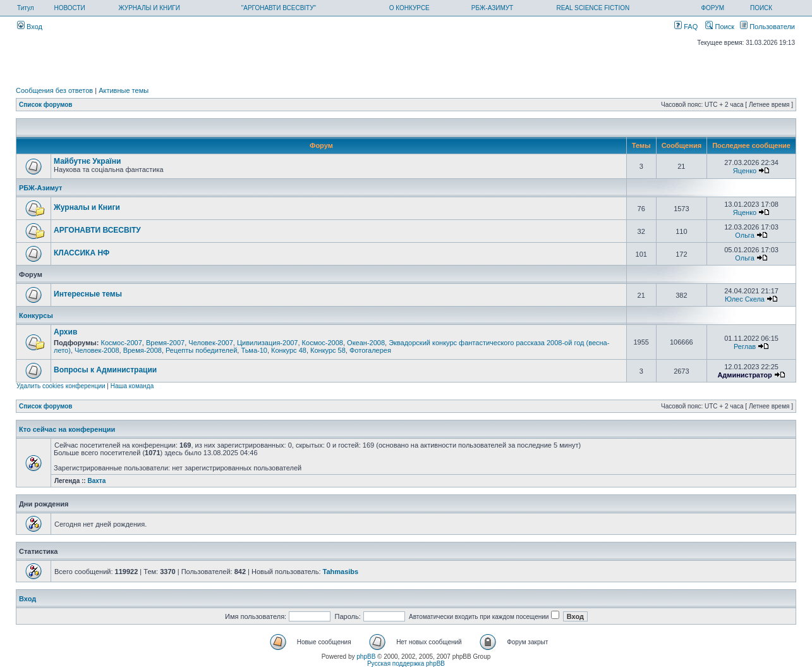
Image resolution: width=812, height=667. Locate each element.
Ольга (744, 235)
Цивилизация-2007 (268, 343)
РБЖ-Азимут (40, 188)
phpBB (366, 657)
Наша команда (132, 386)
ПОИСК (761, 8)
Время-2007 (165, 343)
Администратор (744, 375)
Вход (30, 27)
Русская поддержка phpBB (406, 664)
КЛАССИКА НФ (82, 253)
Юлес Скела (745, 299)
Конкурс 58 (328, 350)
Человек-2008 (97, 350)
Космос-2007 (121, 343)
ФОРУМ (712, 8)
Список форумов (46, 105)
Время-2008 (142, 350)
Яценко (745, 171)
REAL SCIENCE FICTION (593, 8)
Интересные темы (88, 294)
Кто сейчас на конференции (67, 429)
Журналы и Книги (87, 207)
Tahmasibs (341, 572)
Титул (26, 8)
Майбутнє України (87, 161)
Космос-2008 (323, 343)
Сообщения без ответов (54, 90)
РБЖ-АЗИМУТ (492, 8)
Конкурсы (36, 315)
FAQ (686, 27)
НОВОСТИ (69, 8)
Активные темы (124, 90)
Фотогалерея (370, 350)
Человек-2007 (211, 343)
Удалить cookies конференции (61, 386)
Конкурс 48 (289, 350)
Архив (65, 332)
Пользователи (767, 27)
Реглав (745, 346)
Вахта (96, 481)
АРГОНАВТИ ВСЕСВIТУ (97, 230)
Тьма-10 (254, 350)
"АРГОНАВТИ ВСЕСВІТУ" (279, 8)
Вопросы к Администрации (105, 370)
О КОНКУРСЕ (409, 8)
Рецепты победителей (201, 350)
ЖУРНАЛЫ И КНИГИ (149, 8)
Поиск (720, 27)
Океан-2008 (366, 343)
